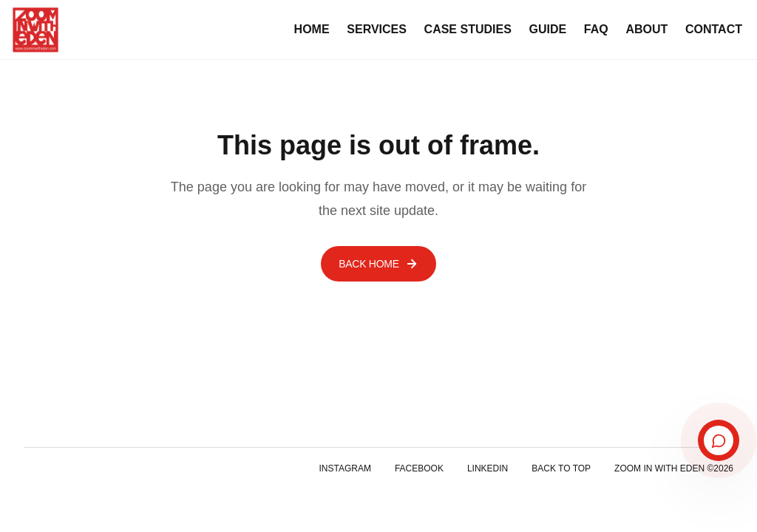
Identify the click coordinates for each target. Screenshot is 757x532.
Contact (714, 29)
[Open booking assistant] (719, 441)
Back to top (561, 468)
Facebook (419, 468)
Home (312, 29)
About (646, 29)
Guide (548, 29)
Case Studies (468, 29)
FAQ (596, 29)
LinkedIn (488, 468)
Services (377, 29)
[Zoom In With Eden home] (35, 30)
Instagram (344, 468)
